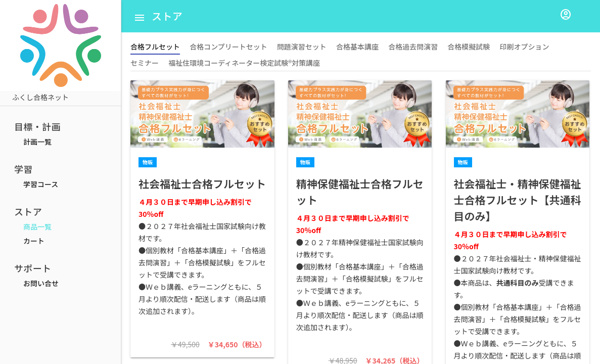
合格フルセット (155, 47)
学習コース (41, 184)
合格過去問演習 (413, 47)
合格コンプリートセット (228, 47)
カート (34, 241)
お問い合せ (41, 283)
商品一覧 (37, 226)
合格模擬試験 (469, 47)
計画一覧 (37, 142)
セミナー (145, 63)
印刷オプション (524, 47)
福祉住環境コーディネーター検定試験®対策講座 (244, 63)
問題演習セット (302, 47)
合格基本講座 (357, 47)
